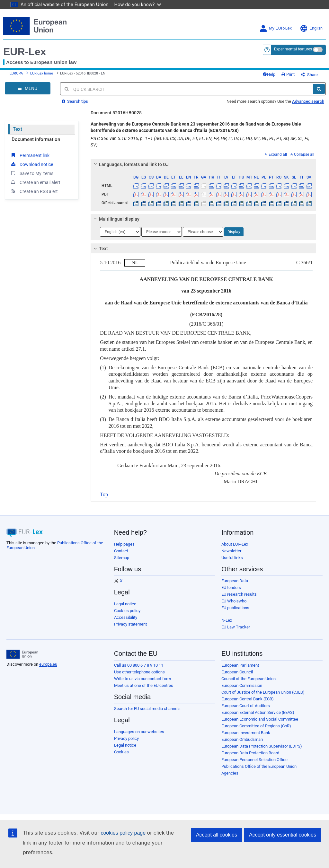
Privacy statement (130, 624)
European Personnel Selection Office (254, 760)
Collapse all (302, 154)
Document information (36, 139)
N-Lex (227, 620)
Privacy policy (126, 738)
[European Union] (22, 654)
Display (234, 232)
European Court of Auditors (246, 706)
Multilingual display (116, 219)
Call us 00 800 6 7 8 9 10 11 (139, 665)
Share (309, 75)
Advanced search (308, 101)
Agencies (230, 773)
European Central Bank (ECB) (248, 699)
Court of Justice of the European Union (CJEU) (263, 692)
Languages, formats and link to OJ (130, 164)
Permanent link (30, 155)
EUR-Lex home (42, 73)
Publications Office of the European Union (259, 766)
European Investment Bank (246, 733)
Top (104, 494)
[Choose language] (120, 232)
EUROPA (16, 73)
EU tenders (231, 587)
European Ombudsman (242, 739)
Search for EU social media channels (147, 709)
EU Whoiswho (234, 601)
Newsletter (231, 551)
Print (288, 74)
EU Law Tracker (236, 627)
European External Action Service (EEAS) (258, 712)
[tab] (203, 164)
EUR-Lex (25, 52)
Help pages (124, 544)
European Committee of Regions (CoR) (256, 726)
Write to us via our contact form (142, 679)
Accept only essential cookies (283, 835)
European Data (235, 581)
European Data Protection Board (250, 753)
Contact (121, 551)
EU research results (239, 594)
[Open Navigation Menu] (28, 88)
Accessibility (126, 617)
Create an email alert (35, 182)
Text (18, 129)
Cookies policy (127, 611)
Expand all (276, 154)
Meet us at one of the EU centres (144, 685)
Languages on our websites (139, 732)
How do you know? (138, 4)
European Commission (242, 685)
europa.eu (48, 664)
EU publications (235, 608)
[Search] (319, 89)
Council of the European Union (249, 679)
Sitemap (122, 558)
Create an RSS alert (34, 191)
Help (269, 74)
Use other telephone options (139, 672)
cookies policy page (123, 833)
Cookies (121, 752)
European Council (237, 672)
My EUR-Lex (276, 28)
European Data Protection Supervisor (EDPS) (262, 746)
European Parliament (240, 665)
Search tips (75, 101)
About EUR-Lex (235, 544)
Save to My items (32, 173)
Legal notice (125, 604)
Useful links (232, 558)
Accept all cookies (217, 835)
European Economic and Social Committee (260, 719)
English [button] (311, 28)
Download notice (31, 164)
